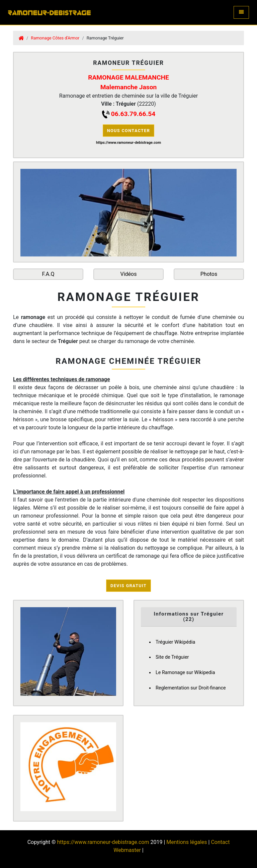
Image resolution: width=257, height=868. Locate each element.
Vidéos (129, 274)
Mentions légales (187, 842)
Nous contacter (129, 131)
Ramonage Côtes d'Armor (55, 38)
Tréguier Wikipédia (175, 642)
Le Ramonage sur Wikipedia (185, 673)
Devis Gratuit (128, 586)
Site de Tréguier (172, 657)
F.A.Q (48, 274)
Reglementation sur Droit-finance (191, 688)
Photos (209, 274)
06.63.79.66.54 (133, 114)
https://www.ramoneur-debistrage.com (103, 842)
